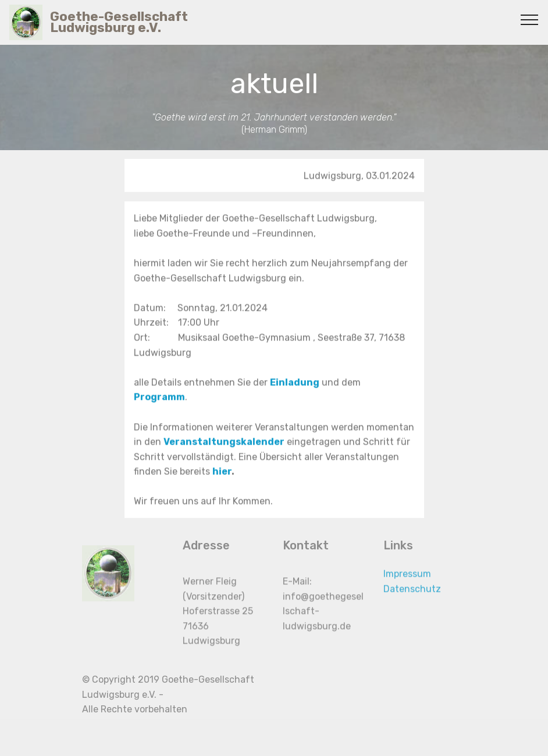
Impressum (407, 582)
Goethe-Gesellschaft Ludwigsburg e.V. (119, 22)
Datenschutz (412, 596)
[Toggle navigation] (530, 19)
